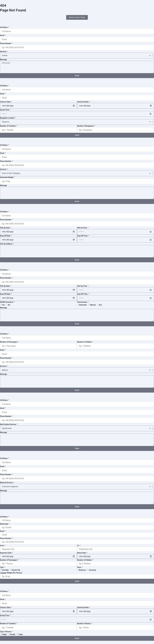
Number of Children (85, 342)
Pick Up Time (82, 228)
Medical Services (7, 483)
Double (13, 634)
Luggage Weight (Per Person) (11, 573)
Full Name (4, 27)
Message (3, 60)
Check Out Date (83, 102)
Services (3, 51)
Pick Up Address (6, 244)
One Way (5, 570)
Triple (21, 634)
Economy (93, 570)
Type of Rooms (6, 632)
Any (100, 305)
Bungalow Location (7, 118)
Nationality (4, 524)
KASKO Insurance (7, 302)
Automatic (83, 305)
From (2, 546)
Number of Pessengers (9, 560)
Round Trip (16, 570)
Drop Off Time (82, 236)
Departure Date (6, 553)
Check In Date (5, 102)
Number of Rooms (84, 624)
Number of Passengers (9, 342)
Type (2, 567)
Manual (93, 305)
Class (79, 567)
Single (4, 634)
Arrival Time (5, 110)
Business (82, 570)
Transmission (82, 302)
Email (2, 35)
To (78, 546)
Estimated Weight (7, 177)
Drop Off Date (5, 236)
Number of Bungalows (86, 126)
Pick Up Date (5, 228)
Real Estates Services (8, 424)
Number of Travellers (8, 126)
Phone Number (6, 43)
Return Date (82, 553)
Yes (3, 305)
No (9, 305)
